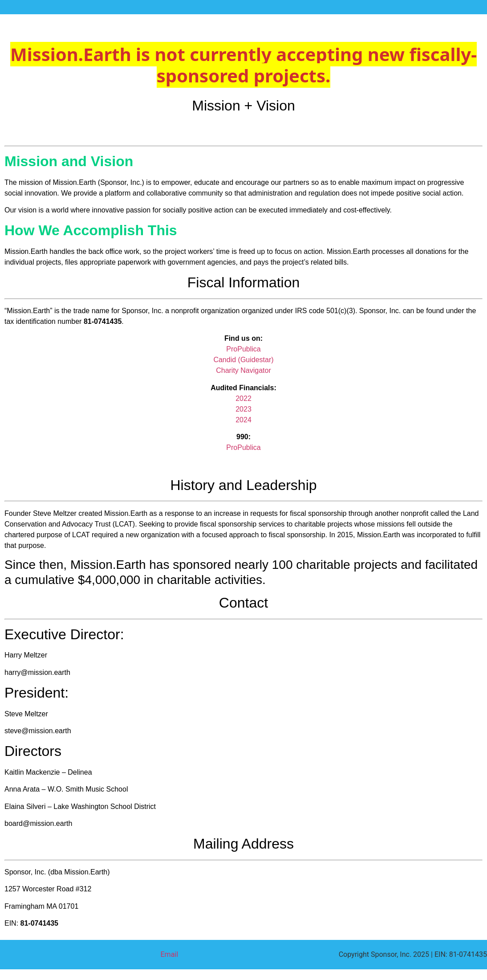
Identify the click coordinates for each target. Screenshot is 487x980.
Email (170, 954)
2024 (243, 420)
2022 (243, 398)
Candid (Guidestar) (243, 360)
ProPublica (243, 349)
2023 (243, 409)
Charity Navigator (243, 370)
